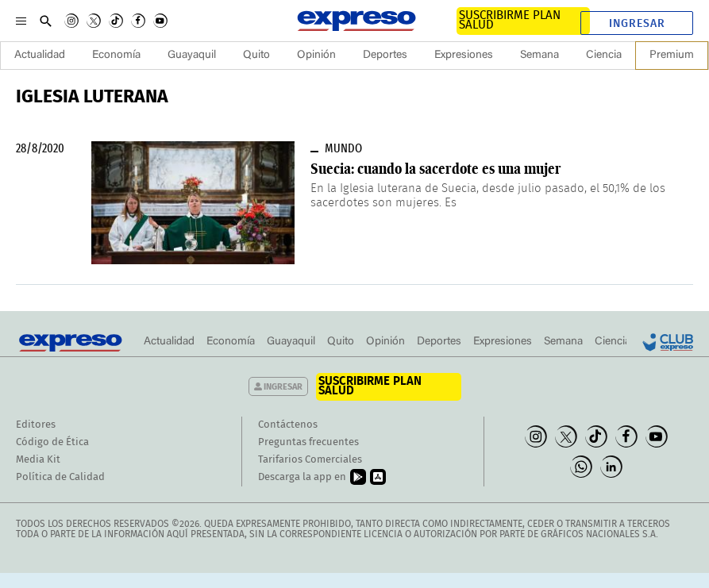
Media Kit (38, 460)
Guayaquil (192, 56)
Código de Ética (52, 442)
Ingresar (637, 24)
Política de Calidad (60, 477)
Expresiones (464, 56)
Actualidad (40, 56)
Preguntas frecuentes (308, 442)
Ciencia (604, 56)
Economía (116, 56)
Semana (539, 56)
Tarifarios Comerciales (310, 460)
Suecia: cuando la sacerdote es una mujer (436, 169)
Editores (36, 425)
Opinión (316, 56)
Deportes (385, 56)
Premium (672, 56)
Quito (256, 56)
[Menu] (21, 21)
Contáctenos (288, 425)
